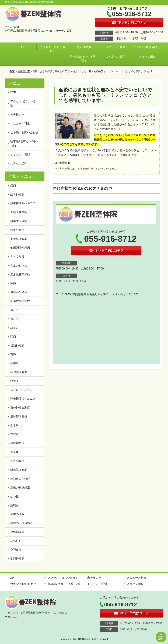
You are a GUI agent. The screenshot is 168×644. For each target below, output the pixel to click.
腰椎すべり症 (19, 221)
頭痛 (13, 336)
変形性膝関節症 (20, 274)
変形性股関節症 (20, 301)
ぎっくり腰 (17, 257)
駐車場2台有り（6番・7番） (84, 59)
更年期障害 (17, 532)
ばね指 (15, 496)
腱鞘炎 (15, 505)
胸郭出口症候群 (20, 479)
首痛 (13, 354)
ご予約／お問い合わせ (147, 47)
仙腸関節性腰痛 (20, 248)
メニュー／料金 (115, 47)
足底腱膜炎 (17, 461)
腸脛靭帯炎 (17, 443)
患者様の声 (84, 47)
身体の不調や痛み (22, 523)
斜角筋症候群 (19, 470)
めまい (15, 328)
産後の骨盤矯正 (20, 487)
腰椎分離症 (17, 230)
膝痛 (13, 283)
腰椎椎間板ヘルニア (23, 203)
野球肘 (15, 434)
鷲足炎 (15, 452)
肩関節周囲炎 (19, 417)
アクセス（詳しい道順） (52, 49)
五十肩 (15, 425)
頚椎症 (15, 363)
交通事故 (16, 550)
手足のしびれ (19, 266)
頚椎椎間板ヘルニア (23, 399)
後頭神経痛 (17, 345)
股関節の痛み (19, 292)
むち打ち (16, 541)
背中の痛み (17, 514)
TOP (21, 47)
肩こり (15, 310)
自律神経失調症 (20, 408)
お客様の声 (24, 71)
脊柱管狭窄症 (19, 212)
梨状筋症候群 (19, 239)
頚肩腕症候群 (19, 372)
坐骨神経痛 (17, 194)
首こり (15, 319)
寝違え (15, 381)
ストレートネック (22, 390)
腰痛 (13, 185)
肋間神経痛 (17, 559)
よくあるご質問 (115, 57)
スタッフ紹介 (147, 57)
